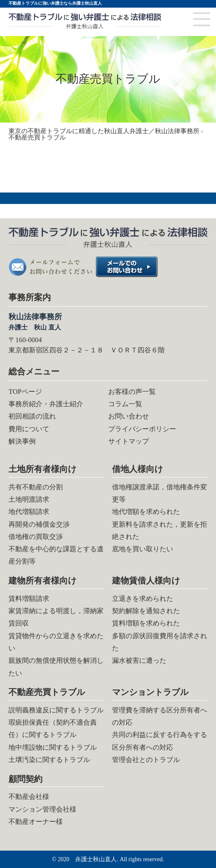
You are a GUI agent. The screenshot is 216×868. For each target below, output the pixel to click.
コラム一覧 (125, 404)
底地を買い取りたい (143, 549)
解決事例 (22, 441)
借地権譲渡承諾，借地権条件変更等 (160, 493)
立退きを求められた (143, 599)
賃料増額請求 (29, 599)
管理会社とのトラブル (146, 760)
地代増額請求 (29, 512)
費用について (29, 429)
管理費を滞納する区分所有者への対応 (160, 716)
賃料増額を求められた (146, 623)
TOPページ (25, 392)
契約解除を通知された (146, 611)
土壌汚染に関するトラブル (49, 760)
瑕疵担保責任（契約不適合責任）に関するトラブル (53, 728)
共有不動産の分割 (36, 487)
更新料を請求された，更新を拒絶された (160, 530)
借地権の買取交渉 (36, 537)
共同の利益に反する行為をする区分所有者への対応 (160, 741)
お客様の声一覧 (132, 392)
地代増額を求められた (146, 512)
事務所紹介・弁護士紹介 (46, 404)
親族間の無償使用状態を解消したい (56, 667)
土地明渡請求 (29, 499)
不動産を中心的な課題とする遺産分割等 (56, 555)
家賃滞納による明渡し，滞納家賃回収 (56, 617)
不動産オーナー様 (36, 822)
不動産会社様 (29, 797)
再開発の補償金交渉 (39, 524)
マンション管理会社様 (42, 809)
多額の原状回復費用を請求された (160, 642)
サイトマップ (129, 441)
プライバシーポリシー (142, 429)
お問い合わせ (129, 416)
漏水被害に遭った (139, 660)
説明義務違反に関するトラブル (56, 710)
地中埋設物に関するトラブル (53, 747)
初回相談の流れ (32, 416)
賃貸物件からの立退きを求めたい (56, 642)
